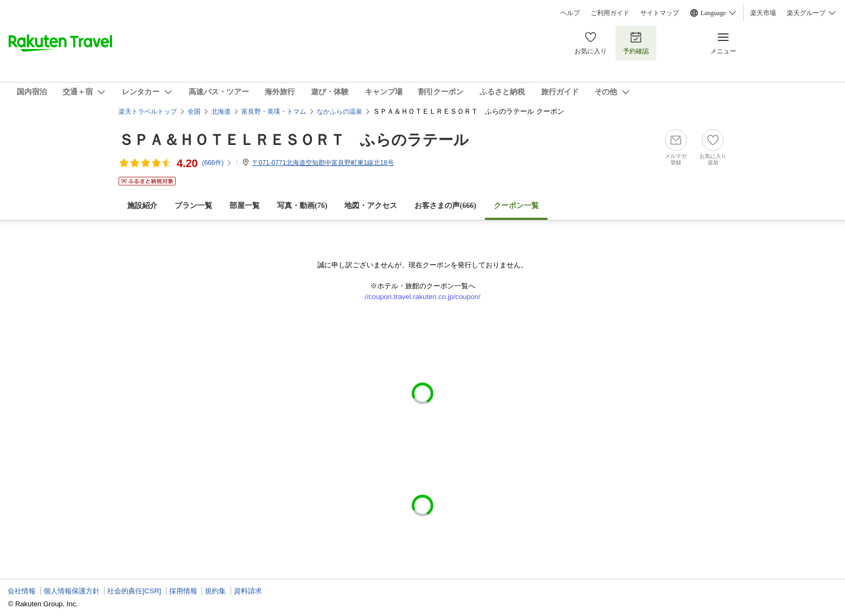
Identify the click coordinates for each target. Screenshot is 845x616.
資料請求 (248, 591)
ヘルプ (570, 13)
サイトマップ (660, 13)
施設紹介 (142, 206)
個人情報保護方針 (72, 591)
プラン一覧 (193, 206)
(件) (217, 163)
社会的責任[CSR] (134, 591)
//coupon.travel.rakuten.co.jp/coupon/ (423, 297)
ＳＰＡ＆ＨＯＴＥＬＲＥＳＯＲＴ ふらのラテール (294, 140)
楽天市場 (763, 13)
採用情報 (183, 591)
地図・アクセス (371, 206)
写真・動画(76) (302, 206)
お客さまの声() (445, 206)
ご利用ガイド (610, 13)
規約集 (215, 591)
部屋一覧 (245, 206)
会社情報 (22, 591)
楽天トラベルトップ (148, 112)
